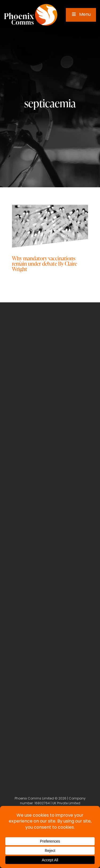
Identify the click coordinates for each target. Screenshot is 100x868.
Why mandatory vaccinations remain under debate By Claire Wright (45, 263)
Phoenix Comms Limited (34, 799)
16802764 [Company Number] (42, 804)
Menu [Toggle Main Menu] (81, 15)
